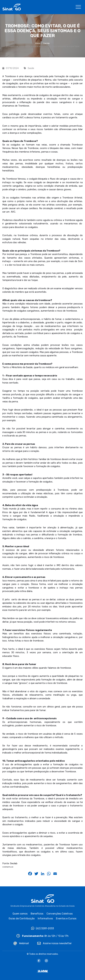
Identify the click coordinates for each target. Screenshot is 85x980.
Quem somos (20, 914)
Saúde (46, 43)
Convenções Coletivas (60, 914)
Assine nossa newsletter (54, 943)
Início (38, 43)
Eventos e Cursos (66, 918)
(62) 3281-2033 (42, 928)
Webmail (21, 943)
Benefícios (37, 914)
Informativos (45, 918)
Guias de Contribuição (22, 918)
